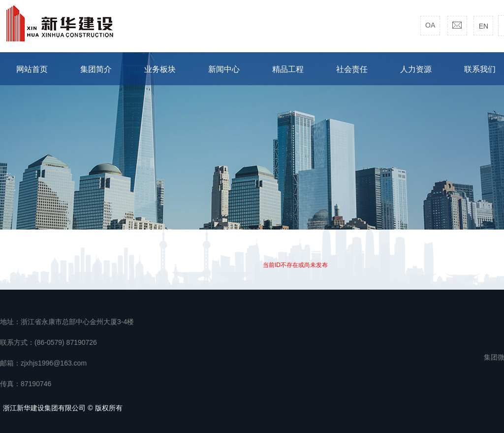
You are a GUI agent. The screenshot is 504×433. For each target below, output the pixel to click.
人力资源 (416, 69)
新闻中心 (224, 69)
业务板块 (160, 69)
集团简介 (96, 69)
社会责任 (352, 69)
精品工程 (288, 69)
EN (484, 26)
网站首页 (32, 69)
